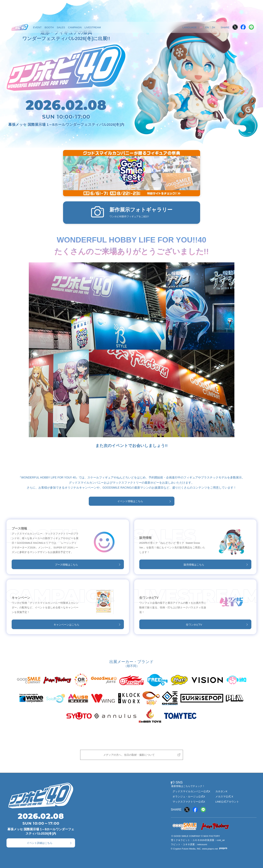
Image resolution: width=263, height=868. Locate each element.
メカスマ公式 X (224, 796)
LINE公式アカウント (227, 802)
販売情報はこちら (194, 565)
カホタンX (221, 791)
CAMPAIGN (75, 27)
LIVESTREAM (93, 27)
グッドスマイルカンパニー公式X (191, 791)
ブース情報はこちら (66, 565)
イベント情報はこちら (130, 501)
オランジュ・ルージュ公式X (189, 796)
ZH (213, 27)
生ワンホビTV (194, 625)
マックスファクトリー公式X (189, 802)
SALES (61, 27)
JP (201, 27)
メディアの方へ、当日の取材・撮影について (129, 755)
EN (207, 27)
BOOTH (49, 27)
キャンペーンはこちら (66, 625)
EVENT (37, 27)
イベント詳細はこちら (40, 843)
